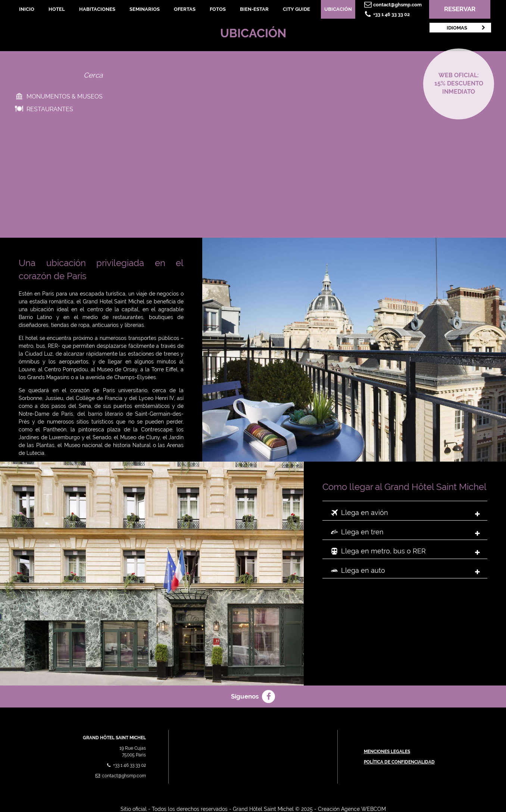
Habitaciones (97, 9)
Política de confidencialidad (399, 762)
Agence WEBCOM (363, 809)
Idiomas (467, 28)
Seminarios (145, 9)
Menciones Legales (387, 752)
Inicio (27, 9)
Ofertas (185, 9)
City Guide (296, 9)
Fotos (218, 9)
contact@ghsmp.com (392, 5)
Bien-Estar (254, 9)
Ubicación (338, 9)
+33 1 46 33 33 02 (386, 14)
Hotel (57, 9)
